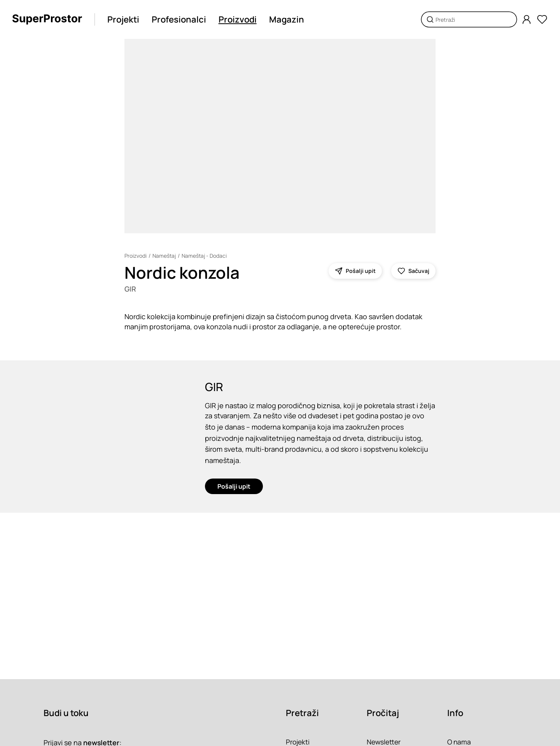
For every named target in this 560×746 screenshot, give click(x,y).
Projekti (124, 19)
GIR (130, 289)
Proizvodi (238, 19)
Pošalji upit (234, 488)
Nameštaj (165, 256)
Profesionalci (179, 19)
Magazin (287, 19)
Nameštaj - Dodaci (206, 256)
